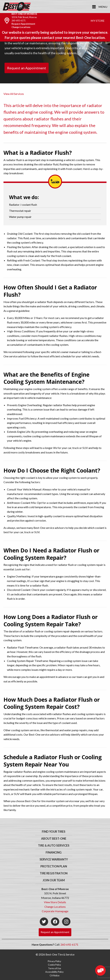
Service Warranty (54, 859)
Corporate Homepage (55, 911)
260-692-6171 (18, 20)
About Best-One (54, 839)
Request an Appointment (27, 68)
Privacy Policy (54, 961)
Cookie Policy (54, 965)
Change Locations (21, 27)
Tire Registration (54, 873)
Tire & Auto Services (54, 846)
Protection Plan (54, 866)
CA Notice (55, 975)
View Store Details (55, 902)
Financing (54, 852)
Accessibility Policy (54, 972)
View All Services (14, 94)
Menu (103, 7)
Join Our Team (54, 880)
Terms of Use (55, 968)
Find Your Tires (54, 832)
